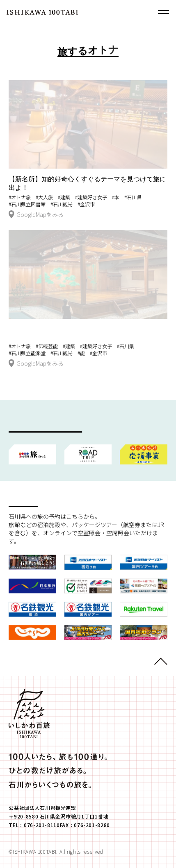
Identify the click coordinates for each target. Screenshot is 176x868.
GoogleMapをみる (36, 215)
